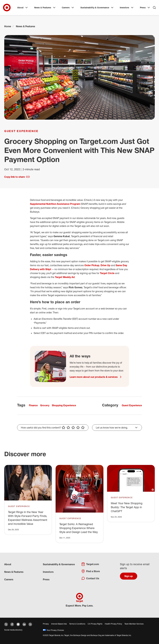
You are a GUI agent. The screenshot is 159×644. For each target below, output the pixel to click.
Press (145, 8)
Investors (127, 8)
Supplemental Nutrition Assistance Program (55, 204)
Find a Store (91, 571)
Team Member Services (134, 624)
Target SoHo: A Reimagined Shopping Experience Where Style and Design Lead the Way (79, 528)
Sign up (129, 576)
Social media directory (13, 630)
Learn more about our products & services (96, 377)
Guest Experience (21, 131)
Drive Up (105, 265)
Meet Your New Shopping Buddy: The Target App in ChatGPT (127, 507)
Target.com (90, 564)
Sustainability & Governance (97, 8)
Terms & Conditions (77, 624)
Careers (68, 8)
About (23, 8)
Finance (33, 405)
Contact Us (90, 578)
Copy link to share (17, 177)
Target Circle (107, 273)
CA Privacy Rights (95, 624)
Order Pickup (92, 265)
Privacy (46, 624)
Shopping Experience (64, 405)
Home (8, 26)
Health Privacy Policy (113, 624)
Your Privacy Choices (53, 630)
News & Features (45, 8)
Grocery (45, 405)
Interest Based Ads (59, 624)
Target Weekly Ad (65, 277)
